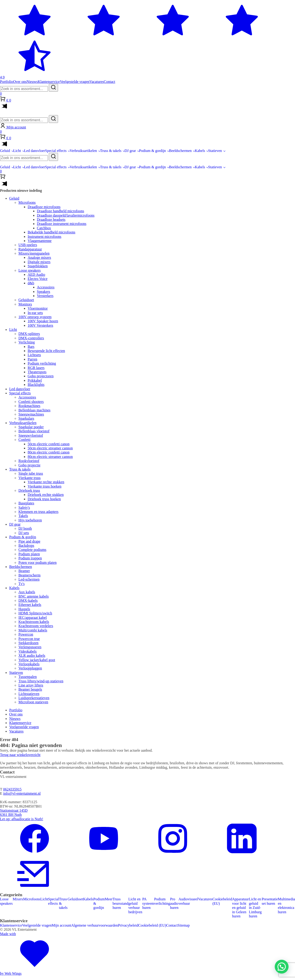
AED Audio (36, 275)
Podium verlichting (42, 363)
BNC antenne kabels (34, 596)
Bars (31, 347)
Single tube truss (31, 473)
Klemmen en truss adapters (38, 512)
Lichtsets (34, 355)
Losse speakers (29, 270)
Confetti (24, 440)
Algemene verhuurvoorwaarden (95, 925)
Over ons (20, 82)
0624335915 (12, 789)
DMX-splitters (29, 334)
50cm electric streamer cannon (50, 448)
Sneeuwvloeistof (31, 435)
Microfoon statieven (33, 702)
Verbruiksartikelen (83, 151)
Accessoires (46, 287)
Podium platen (29, 554)
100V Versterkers (40, 325)
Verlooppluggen (30, 668)
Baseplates (26, 503)
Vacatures (96, 82)
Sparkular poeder (31, 427)
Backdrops (26, 545)
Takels (23, 516)
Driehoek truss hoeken (44, 499)
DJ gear (130, 151)
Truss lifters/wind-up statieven (41, 681)
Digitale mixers (39, 262)
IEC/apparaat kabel (33, 618)
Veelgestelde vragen (75, 82)
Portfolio (7, 82)
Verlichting (27, 342)
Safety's (24, 507)
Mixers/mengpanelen (34, 253)
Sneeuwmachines (31, 414)
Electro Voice (38, 279)
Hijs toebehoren (30, 520)
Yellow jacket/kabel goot (37, 660)
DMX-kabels (28, 601)
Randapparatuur (30, 249)
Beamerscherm (29, 575)
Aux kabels (27, 592)
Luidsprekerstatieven (34, 698)
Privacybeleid (128, 925)
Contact (110, 82)
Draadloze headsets (51, 220)
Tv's (22, 584)
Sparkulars (26, 418)
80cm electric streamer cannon (50, 457)
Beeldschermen (180, 151)
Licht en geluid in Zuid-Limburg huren (255, 908)
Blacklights (36, 385)
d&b (31, 283)
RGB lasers (36, 368)
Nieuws (32, 82)
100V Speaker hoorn (43, 321)
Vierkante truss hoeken (45, 486)
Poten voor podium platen (38, 563)
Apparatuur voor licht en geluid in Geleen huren (241, 908)
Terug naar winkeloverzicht (20, 755)
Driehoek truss (29, 490)
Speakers (44, 292)
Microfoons (27, 202)
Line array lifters (31, 685)
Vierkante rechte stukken (46, 482)
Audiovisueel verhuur (188, 901)
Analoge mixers (39, 257)
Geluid (5, 151)
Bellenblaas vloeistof (34, 431)
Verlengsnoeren (30, 647)
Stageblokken (38, 266)
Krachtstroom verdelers (36, 626)
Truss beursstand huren (120, 903)
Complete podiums (32, 550)
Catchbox (44, 228)
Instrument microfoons (44, 237)
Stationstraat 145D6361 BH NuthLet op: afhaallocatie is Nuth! (22, 815)
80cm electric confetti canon (49, 452)
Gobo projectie (29, 465)
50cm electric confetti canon (49, 444)
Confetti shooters (31, 402)
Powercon (26, 634)
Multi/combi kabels (33, 630)
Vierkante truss (29, 478)
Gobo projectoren (41, 376)
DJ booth (25, 528)
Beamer (24, 571)
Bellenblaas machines (34, 410)
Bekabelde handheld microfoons (51, 232)
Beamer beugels (30, 689)
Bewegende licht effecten (46, 351)
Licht (17, 151)
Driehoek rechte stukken (46, 495)
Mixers (18, 899)
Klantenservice (49, 82)
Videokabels (28, 651)
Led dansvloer (35, 151)
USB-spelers (28, 245)
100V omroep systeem (35, 317)
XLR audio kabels (32, 656)
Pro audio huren (174, 903)
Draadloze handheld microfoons (60, 211)
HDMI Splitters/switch (35, 613)
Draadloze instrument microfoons (62, 224)
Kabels (200, 151)
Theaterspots (37, 372)
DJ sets (24, 533)
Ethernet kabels (30, 605)
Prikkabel (35, 380)
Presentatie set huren (270, 901)
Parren (32, 359)
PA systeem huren (148, 903)
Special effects (56, 151)
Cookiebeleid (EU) (222, 901)
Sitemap (184, 925)
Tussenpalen (28, 677)
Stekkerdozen (28, 643)
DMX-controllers (31, 338)
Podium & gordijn (152, 151)
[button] (282, 967)
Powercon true (29, 639)
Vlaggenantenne (40, 241)
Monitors (25, 304)
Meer (109, 899)
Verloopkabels (29, 664)
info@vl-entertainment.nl (22, 793)
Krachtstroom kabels (34, 622)
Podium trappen (30, 558)
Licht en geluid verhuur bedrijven (135, 905)
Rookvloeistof (29, 461)
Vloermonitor (38, 308)
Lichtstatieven (29, 694)
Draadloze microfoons (44, 207)
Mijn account (61, 925)
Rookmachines (29, 406)
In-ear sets (35, 313)
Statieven (215, 151)
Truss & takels (111, 151)
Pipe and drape (29, 541)
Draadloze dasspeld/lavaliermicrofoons (66, 215)
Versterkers (45, 296)
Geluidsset (26, 300)
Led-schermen (29, 579)
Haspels (24, 609)
